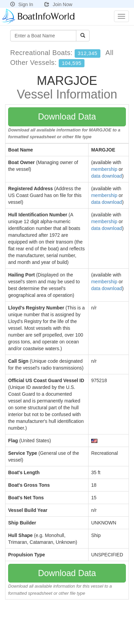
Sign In (22, 4)
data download (107, 176)
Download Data (67, 117)
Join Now (58, 4)
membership (104, 169)
